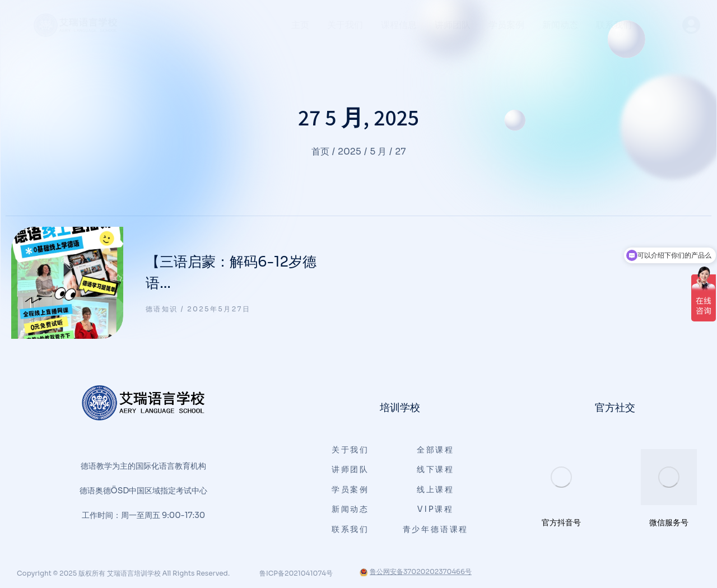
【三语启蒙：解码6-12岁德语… (231, 272)
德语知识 (162, 309)
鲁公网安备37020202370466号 (416, 571)
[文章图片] (67, 283)
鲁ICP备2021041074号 (296, 573)
